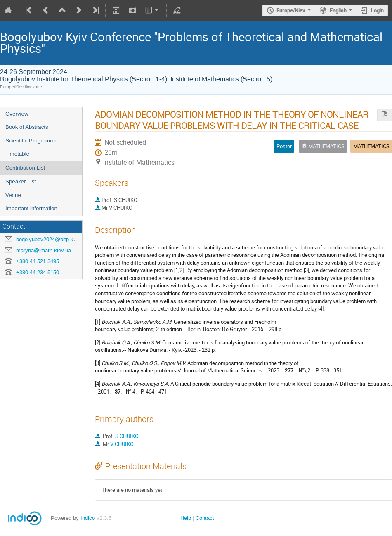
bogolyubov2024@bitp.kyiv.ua (52, 239)
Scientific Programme (32, 141)
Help (186, 518)
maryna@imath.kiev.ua (44, 250)
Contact (205, 518)
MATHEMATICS (371, 146)
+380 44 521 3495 (38, 261)
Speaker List (21, 181)
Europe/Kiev (291, 10)
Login (377, 10)
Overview (17, 114)
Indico (88, 518)
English (338, 10)
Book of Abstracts (27, 127)
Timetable (17, 154)
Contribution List (25, 168)
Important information (31, 208)
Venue (13, 195)
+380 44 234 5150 (38, 272)
